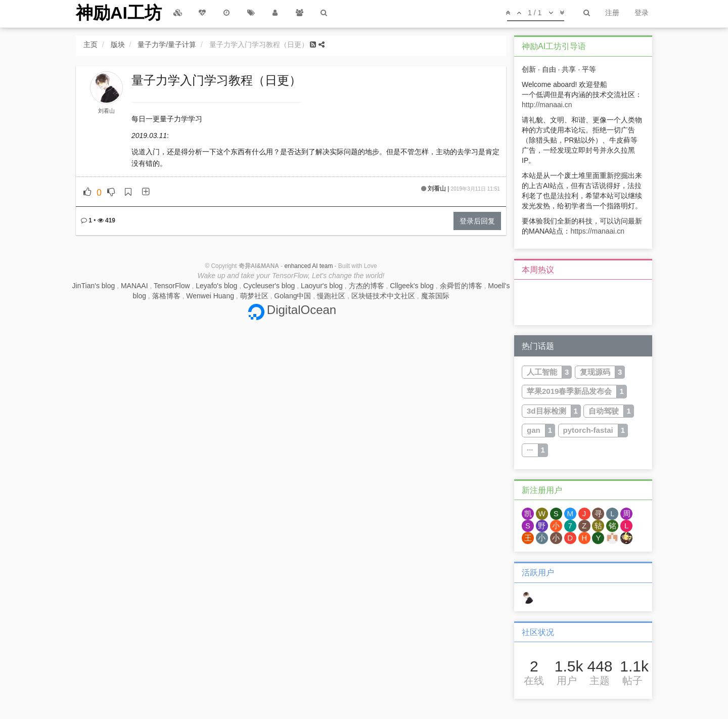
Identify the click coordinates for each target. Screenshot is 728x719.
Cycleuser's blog (269, 286)
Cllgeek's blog (412, 286)
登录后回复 (477, 221)
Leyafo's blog (216, 286)
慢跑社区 (331, 296)
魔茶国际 (435, 296)
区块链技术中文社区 (383, 296)
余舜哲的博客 (461, 286)
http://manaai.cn (547, 105)
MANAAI (134, 286)
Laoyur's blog (322, 286)
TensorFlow (172, 286)
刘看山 (106, 111)
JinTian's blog (94, 286)
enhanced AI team (308, 266)
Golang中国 (292, 296)
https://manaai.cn (597, 231)
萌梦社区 (254, 296)
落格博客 (166, 296)
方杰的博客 (367, 286)
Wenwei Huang (210, 296)
